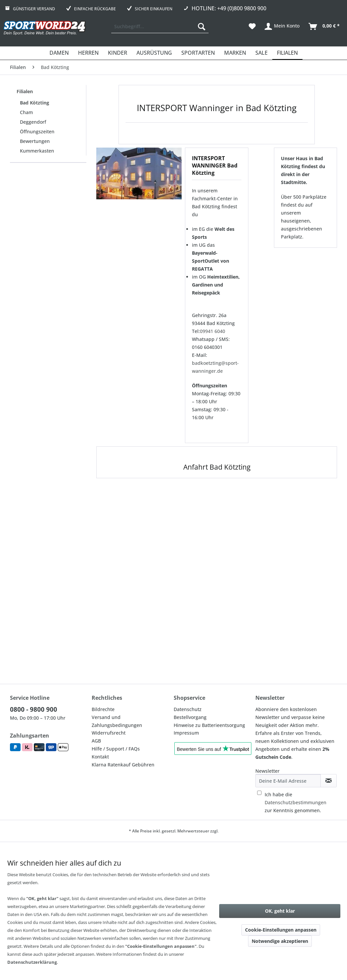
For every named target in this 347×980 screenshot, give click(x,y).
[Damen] (59, 53)
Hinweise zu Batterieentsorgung (209, 725)
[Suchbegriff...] (160, 27)
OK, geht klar (280, 911)
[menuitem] (160, 27)
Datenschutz (188, 709)
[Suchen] (202, 27)
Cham (26, 112)
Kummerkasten (37, 151)
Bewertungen (35, 141)
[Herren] (88, 53)
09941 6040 (213, 331)
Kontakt (100, 757)
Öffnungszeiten (37, 131)
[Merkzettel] (252, 27)
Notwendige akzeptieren (280, 941)
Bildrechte (103, 709)
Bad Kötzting (35, 103)
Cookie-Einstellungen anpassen (281, 930)
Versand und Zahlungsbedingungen (117, 721)
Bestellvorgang (190, 717)
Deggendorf (33, 122)
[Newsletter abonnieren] (329, 781)
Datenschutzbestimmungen (296, 802)
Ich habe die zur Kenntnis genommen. (296, 802)
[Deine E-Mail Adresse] (288, 781)
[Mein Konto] (282, 27)
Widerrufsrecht (109, 733)
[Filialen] (287, 53)
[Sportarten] (198, 53)
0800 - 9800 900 (34, 709)
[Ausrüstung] (154, 53)
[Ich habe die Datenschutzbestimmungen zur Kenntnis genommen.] (260, 793)
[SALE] (261, 53)
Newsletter (267, 771)
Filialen (25, 91)
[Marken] (235, 53)
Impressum (186, 733)
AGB (96, 741)
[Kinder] (118, 53)
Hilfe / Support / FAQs (116, 749)
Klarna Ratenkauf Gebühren (123, 765)
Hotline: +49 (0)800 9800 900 (229, 8)
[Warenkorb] (324, 27)
